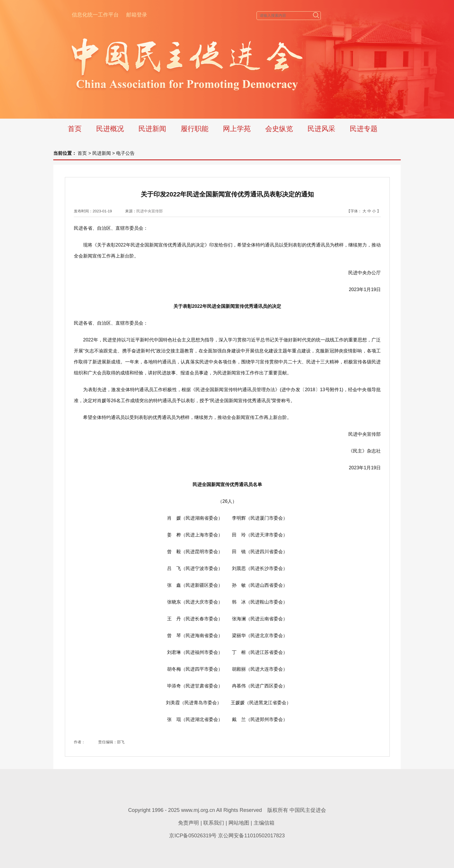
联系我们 (214, 823)
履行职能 (195, 129)
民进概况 (110, 129)
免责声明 (188, 823)
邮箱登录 (137, 15)
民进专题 (364, 129)
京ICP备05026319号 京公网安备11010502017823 (227, 836)
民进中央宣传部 (150, 211)
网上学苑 (237, 129)
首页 (75, 129)
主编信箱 (264, 823)
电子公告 (125, 153)
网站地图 (239, 823)
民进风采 (321, 129)
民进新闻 (152, 129)
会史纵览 (279, 129)
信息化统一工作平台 (95, 15)
